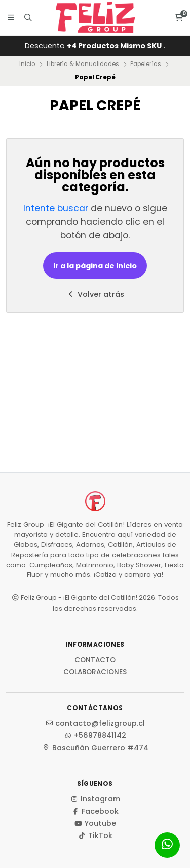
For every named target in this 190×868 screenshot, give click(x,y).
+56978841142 (95, 735)
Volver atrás (95, 294)
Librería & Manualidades (83, 64)
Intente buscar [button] (56, 208)
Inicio (27, 64)
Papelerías (146, 64)
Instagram (95, 799)
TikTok (95, 835)
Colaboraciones (95, 672)
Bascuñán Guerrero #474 (95, 748)
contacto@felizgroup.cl (95, 723)
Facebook (95, 811)
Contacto (95, 660)
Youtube (95, 823)
